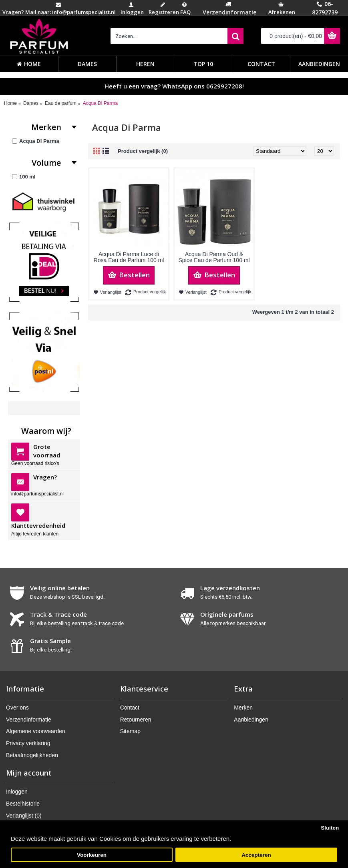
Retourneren (136, 720)
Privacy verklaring (28, 743)
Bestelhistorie (23, 804)
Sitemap (130, 731)
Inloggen (17, 792)
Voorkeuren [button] (92, 855)
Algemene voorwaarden (36, 731)
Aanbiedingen (251, 720)
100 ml (24, 177)
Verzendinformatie (29, 720)
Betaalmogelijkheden (32, 755)
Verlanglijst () (24, 816)
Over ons (17, 708)
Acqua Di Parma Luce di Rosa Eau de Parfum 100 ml (129, 257)
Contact (130, 708)
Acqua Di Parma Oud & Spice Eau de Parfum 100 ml (214, 257)
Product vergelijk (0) (143, 151)
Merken (243, 708)
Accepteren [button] (256, 855)
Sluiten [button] (330, 828)
